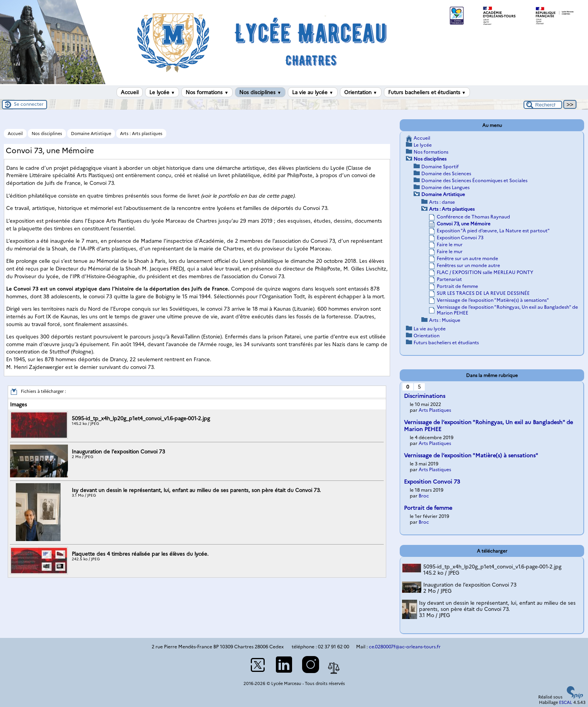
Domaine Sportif (440, 167)
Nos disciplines (260, 92)
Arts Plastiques (435, 410)
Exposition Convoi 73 (460, 238)
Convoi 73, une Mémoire (464, 224)
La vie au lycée (313, 92)
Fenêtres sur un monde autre (468, 265)
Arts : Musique (445, 320)
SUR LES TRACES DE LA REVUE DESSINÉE (483, 293)
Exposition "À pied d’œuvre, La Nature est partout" (493, 231)
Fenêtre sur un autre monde (467, 258)
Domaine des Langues (445, 187)
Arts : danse (442, 202)
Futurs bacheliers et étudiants (427, 92)
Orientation (361, 92)
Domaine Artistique (91, 134)
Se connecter (29, 104)
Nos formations (207, 92)
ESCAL (566, 702)
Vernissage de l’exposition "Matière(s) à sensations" (493, 300)
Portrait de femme (457, 286)
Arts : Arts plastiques (141, 134)
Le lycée (162, 92)
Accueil (130, 92)
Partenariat (449, 279)
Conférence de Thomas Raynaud (473, 217)
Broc (424, 496)
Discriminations (425, 396)
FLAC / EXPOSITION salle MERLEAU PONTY (485, 272)
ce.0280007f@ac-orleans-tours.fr (405, 647)
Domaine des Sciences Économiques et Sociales (474, 180)
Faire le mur (450, 244)
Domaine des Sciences (446, 173)
